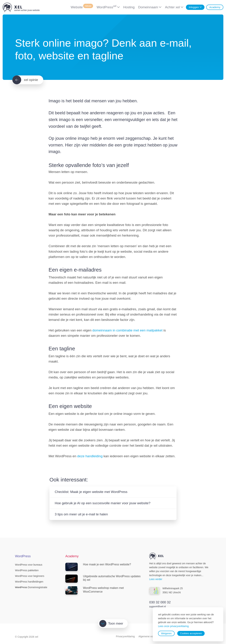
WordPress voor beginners (30, 576)
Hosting (129, 7)
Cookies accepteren (191, 633)
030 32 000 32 (160, 602)
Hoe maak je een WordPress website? (98, 567)
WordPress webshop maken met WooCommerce (95, 590)
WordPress (106, 7)
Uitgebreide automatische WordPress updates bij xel (103, 579)
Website (82, 7)
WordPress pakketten (27, 570)
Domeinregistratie (31, 587)
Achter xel (172, 7)
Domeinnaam (148, 7)
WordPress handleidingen (29, 582)
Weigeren (166, 633)
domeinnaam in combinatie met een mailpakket (127, 330)
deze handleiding (90, 456)
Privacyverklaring (125, 636)
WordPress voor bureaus (29, 565)
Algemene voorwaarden (151, 636)
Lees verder (156, 579)
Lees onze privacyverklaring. (174, 626)
